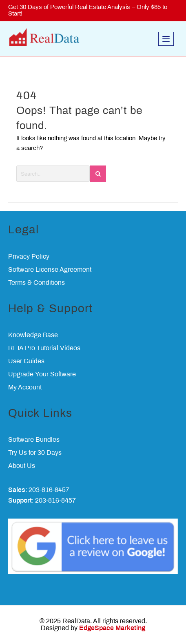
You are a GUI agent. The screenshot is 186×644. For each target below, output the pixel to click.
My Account (25, 388)
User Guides (26, 361)
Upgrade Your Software (42, 375)
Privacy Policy (29, 257)
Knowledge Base (33, 335)
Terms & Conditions (37, 283)
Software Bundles (34, 440)
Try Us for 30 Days (35, 453)
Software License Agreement (50, 270)
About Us (22, 466)
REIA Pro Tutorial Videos (44, 348)
